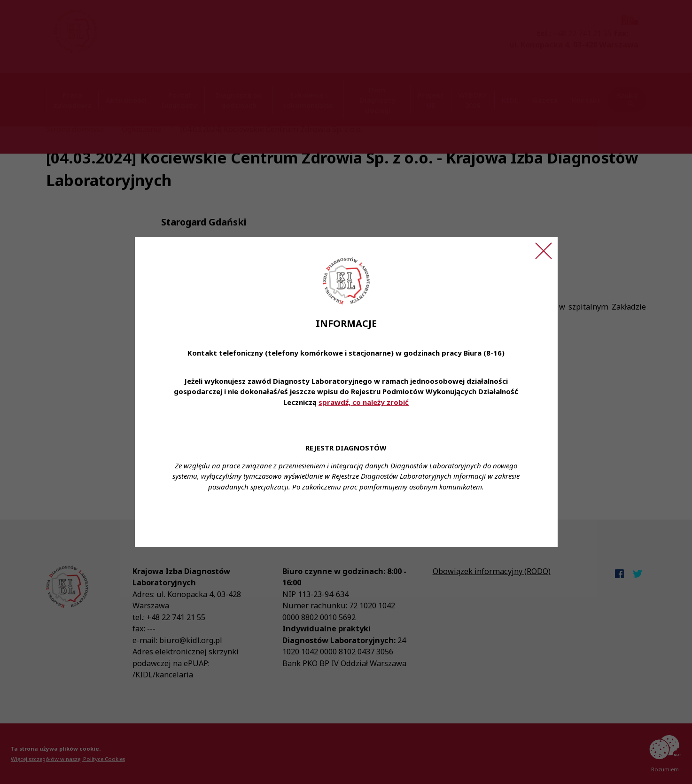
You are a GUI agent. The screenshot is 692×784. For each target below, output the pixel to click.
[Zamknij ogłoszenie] (544, 251)
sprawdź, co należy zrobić (364, 402)
